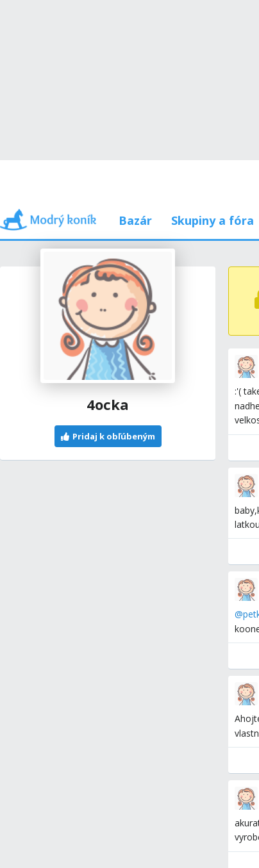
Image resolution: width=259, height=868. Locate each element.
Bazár (135, 220)
